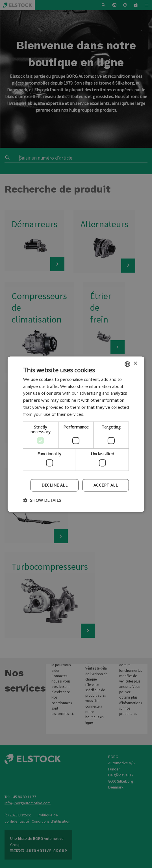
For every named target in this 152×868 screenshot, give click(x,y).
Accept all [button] (106, 485)
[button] (42, 500)
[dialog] (76, 434)
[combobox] (127, 364)
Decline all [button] (55, 485)
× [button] (135, 364)
